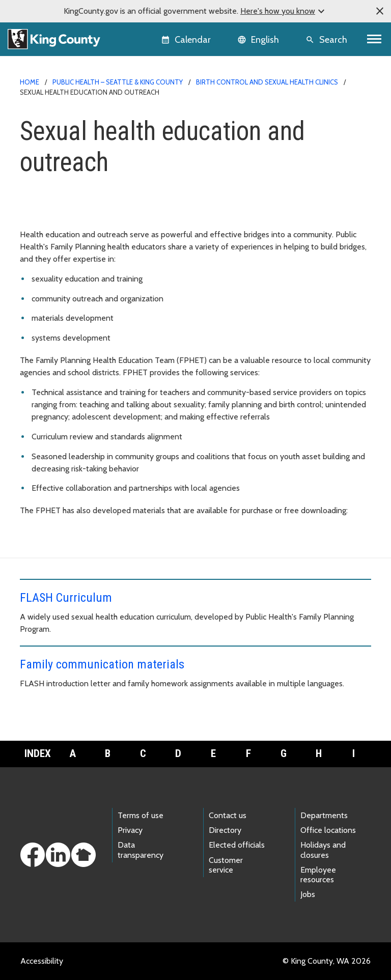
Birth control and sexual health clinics (267, 82)
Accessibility (42, 961)
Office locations (328, 830)
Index (38, 753)
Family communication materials (102, 664)
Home (30, 82)
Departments (324, 815)
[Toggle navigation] (374, 39)
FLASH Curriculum (66, 598)
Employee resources (318, 875)
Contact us (228, 815)
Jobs (308, 894)
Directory (225, 830)
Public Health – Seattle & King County (118, 82)
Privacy (130, 830)
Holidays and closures (323, 850)
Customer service (226, 865)
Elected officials (237, 845)
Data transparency (141, 850)
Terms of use (141, 815)
